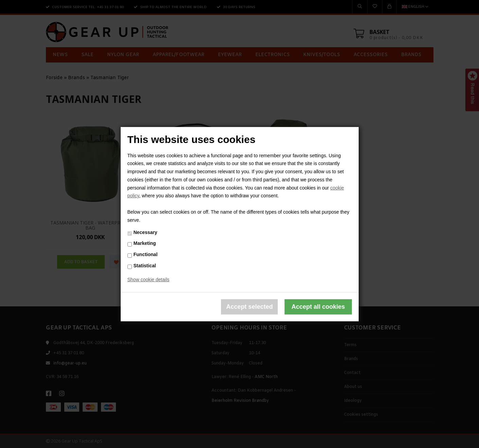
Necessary (146, 232)
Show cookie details (149, 280)
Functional (146, 254)
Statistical (145, 266)
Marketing (145, 243)
